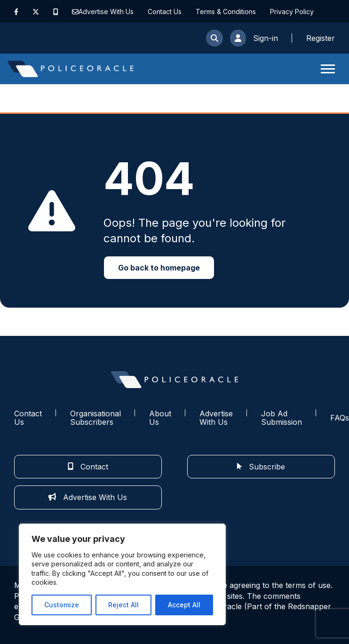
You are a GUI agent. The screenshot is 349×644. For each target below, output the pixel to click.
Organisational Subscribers (95, 418)
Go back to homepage (159, 268)
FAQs (340, 418)
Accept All (184, 605)
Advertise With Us (106, 12)
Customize (62, 605)
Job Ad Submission (282, 418)
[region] (122, 574)
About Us (160, 418)
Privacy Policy (292, 12)
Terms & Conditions (226, 12)
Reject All (123, 605)
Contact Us (165, 12)
